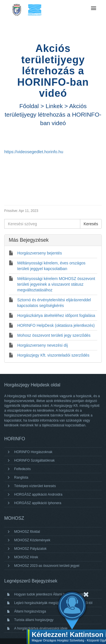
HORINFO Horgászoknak (33, 452)
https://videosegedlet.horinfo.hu (34, 152)
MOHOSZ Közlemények (32, 540)
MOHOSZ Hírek (26, 557)
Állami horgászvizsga (30, 611)
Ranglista (21, 477)
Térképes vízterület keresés (35, 486)
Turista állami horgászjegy (34, 620)
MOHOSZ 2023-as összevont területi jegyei (47, 566)
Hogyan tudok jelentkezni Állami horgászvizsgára (51, 594)
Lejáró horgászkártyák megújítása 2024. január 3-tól (53, 603)
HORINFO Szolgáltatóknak (34, 460)
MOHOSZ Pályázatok (30, 549)
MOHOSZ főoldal (27, 532)
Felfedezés (22, 469)
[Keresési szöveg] (42, 224)
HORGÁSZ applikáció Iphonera (38, 503)
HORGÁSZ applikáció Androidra (38, 494)
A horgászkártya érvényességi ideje (41, 628)
